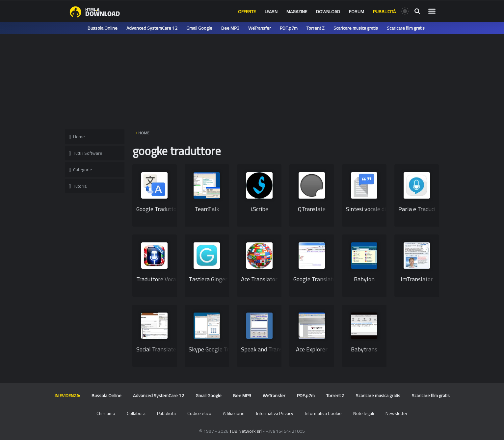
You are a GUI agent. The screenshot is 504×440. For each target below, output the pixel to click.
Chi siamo (106, 413)
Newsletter (397, 413)
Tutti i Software (86, 153)
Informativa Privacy (275, 413)
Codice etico (199, 413)
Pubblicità (384, 12)
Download (328, 12)
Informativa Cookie (323, 413)
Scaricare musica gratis (356, 28)
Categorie (81, 170)
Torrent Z (316, 28)
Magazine (297, 12)
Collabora (136, 413)
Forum (357, 12)
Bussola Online (103, 28)
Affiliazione (234, 413)
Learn (271, 12)
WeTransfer (260, 28)
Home (77, 137)
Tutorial (79, 186)
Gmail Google (199, 28)
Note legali (364, 413)
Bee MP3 (230, 28)
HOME (144, 133)
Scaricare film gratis (406, 28)
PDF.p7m (289, 28)
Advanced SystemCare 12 (152, 28)
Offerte (247, 12)
